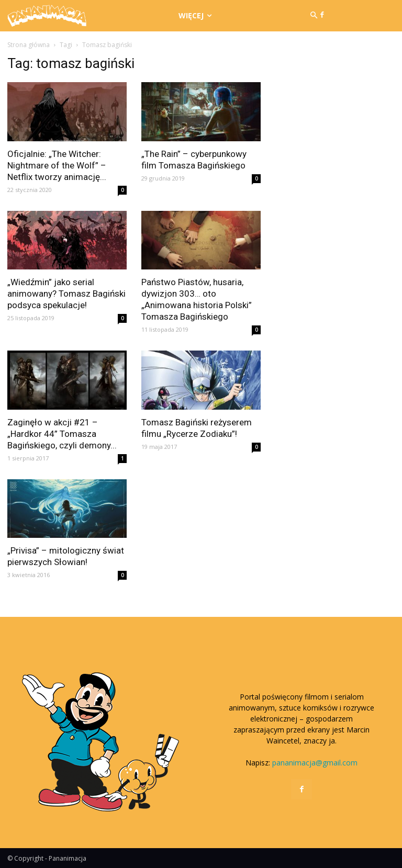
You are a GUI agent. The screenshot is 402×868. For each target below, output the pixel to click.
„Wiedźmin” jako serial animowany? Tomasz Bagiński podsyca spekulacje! (66, 294)
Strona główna (29, 45)
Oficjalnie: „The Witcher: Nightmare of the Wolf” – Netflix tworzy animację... (57, 165)
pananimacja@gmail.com (315, 763)
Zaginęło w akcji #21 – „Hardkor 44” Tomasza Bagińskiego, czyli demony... (62, 434)
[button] (314, 16)
